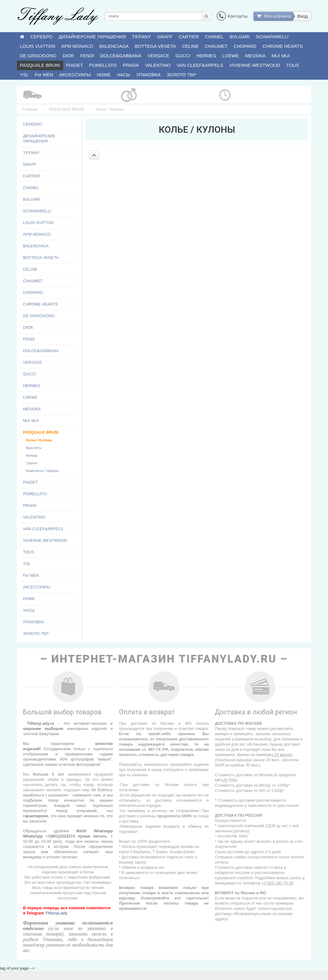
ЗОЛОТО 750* (182, 75)
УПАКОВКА (149, 75)
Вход (303, 16)
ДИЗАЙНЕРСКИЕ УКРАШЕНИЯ (92, 37)
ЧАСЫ (124, 75)
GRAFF (165, 37)
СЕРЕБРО (41, 37)
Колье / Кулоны (39, 440)
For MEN (44, 75)
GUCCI (183, 56)
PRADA (131, 65)
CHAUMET (216, 46)
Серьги (32, 463)
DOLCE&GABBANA (121, 56)
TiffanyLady (56, 913)
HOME (104, 75)
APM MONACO (77, 46)
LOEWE (231, 56)
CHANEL (214, 37)
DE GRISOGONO (38, 56)
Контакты (232, 16)
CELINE (190, 46)
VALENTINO (158, 65)
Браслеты (34, 448)
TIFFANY (142, 37)
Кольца (32, 455)
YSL (24, 75)
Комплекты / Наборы (42, 471)
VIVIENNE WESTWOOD (255, 65)
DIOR (68, 56)
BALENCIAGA (114, 46)
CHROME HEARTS (282, 46)
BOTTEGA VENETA (155, 46)
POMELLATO (103, 65)
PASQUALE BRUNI (40, 65)
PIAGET (75, 65)
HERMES (206, 56)
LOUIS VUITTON (38, 46)
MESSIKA (255, 56)
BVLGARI (240, 37)
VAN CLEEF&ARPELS (200, 65)
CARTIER (189, 37)
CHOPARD (245, 46)
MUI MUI (281, 56)
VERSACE (158, 56)
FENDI (87, 56)
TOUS (293, 65)
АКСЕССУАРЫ (75, 75)
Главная (30, 109)
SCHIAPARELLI (272, 37)
